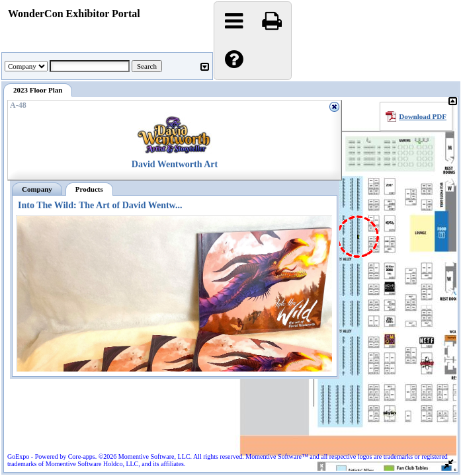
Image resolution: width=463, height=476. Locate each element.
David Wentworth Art (175, 164)
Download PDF (423, 116)
